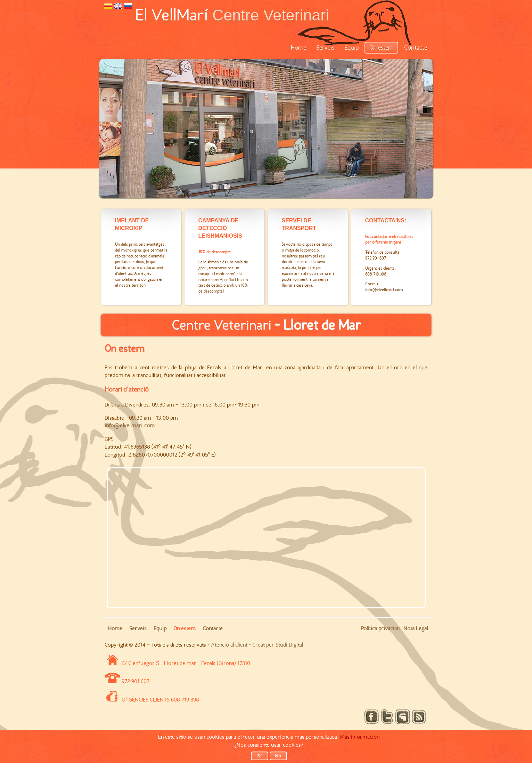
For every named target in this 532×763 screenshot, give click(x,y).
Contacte (416, 48)
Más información (360, 737)
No (278, 756)
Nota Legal (416, 628)
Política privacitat (380, 628)
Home (298, 48)
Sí (259, 756)
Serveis (325, 48)
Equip (351, 48)
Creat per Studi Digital (278, 645)
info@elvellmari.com (130, 425)
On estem (381, 48)
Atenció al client (229, 645)
